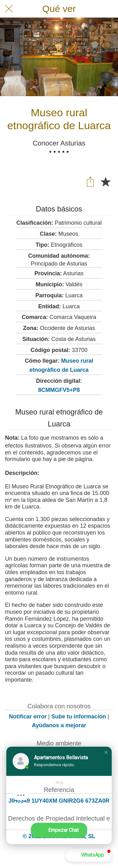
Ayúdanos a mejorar (59, 725)
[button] (106, 752)
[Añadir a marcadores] (105, 181)
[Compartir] (90, 181)
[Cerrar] (9, 9)
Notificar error (28, 717)
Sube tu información (79, 717)
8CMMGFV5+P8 (59, 390)
